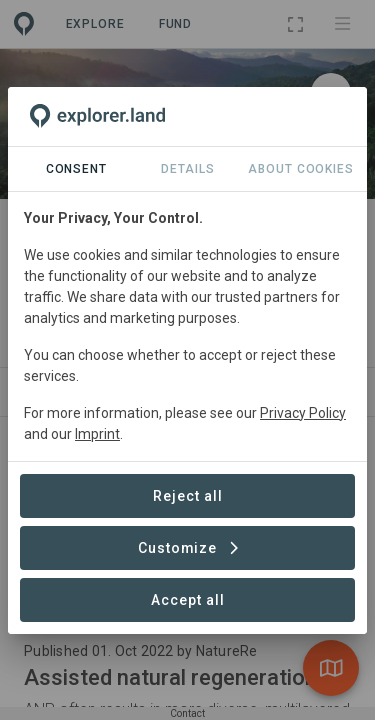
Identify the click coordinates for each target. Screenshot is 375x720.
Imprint (97, 434)
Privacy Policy (303, 413)
